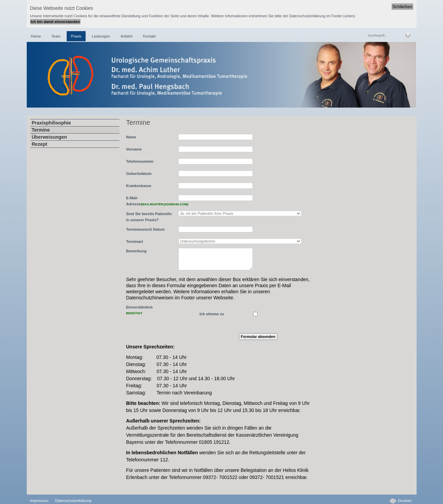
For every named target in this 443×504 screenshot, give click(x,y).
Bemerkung (137, 251)
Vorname (134, 149)
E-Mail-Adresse (150, 201)
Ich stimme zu (212, 314)
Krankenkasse (139, 186)
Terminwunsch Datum (146, 229)
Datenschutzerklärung (73, 501)
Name (131, 137)
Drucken (405, 501)
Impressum (39, 501)
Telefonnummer (140, 161)
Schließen (402, 7)
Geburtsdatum (139, 174)
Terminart (135, 242)
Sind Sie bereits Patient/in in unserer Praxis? (149, 217)
